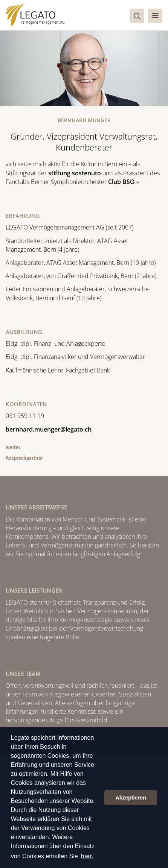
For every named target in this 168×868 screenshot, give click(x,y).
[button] (155, 16)
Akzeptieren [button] (131, 798)
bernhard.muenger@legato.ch (49, 429)
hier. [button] (87, 856)
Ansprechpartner (24, 458)
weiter (13, 447)
